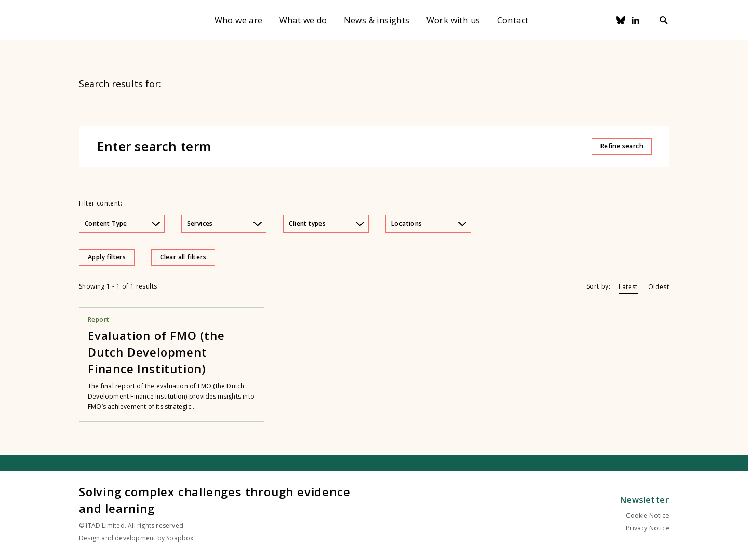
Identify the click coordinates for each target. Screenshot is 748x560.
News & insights (377, 20)
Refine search (622, 146)
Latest (628, 287)
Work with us (453, 20)
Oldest (659, 287)
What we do (303, 20)
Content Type (122, 223)
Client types (326, 223)
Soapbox (180, 538)
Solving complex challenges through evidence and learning (215, 500)
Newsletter (645, 500)
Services (225, 223)
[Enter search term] (344, 146)
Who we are (239, 20)
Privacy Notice (647, 528)
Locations (429, 223)
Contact (513, 20)
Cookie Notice (647, 516)
